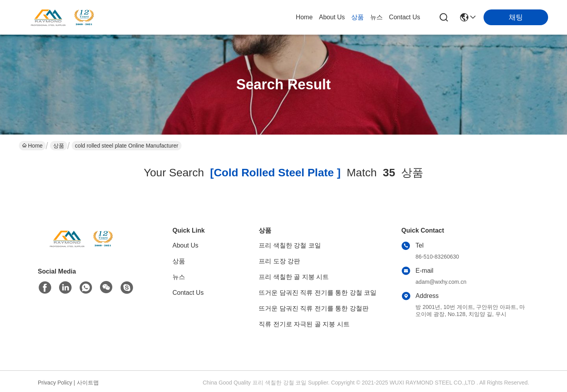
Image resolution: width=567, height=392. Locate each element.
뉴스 (376, 17)
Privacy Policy (55, 383)
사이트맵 (88, 383)
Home (304, 17)
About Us (332, 17)
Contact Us (405, 17)
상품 (358, 17)
